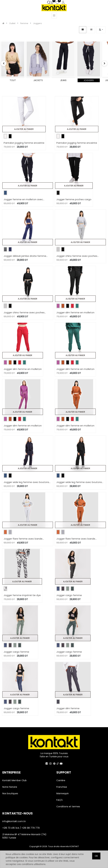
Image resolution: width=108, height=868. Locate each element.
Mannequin (63, 793)
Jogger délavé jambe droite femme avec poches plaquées (25, 256)
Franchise (62, 787)
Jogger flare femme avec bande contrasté (23, 539)
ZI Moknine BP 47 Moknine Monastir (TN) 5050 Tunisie (24, 836)
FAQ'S (59, 800)
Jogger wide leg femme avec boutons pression (26, 482)
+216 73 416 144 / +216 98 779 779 (21, 828)
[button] (101, 30)
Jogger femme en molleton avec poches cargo (23, 200)
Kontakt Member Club (14, 780)
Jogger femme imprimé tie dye (22, 595)
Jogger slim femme (68, 708)
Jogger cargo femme (69, 595)
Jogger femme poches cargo (74, 199)
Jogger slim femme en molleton (75, 312)
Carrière (61, 780)
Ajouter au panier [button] (24, 129)
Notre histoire (10, 787)
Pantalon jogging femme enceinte (24, 143)
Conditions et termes (68, 807)
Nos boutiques (10, 793)
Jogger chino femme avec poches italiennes (77, 256)
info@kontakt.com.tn (14, 821)
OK (96, 856)
